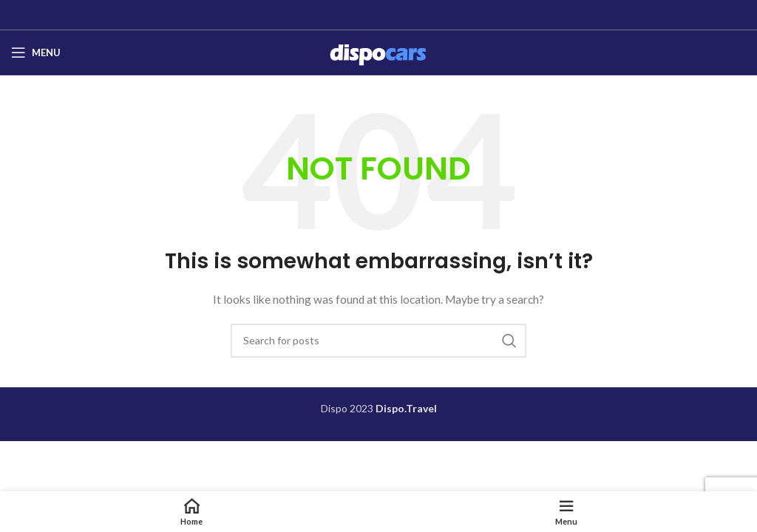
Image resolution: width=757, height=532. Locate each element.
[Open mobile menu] (36, 52)
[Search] (378, 341)
